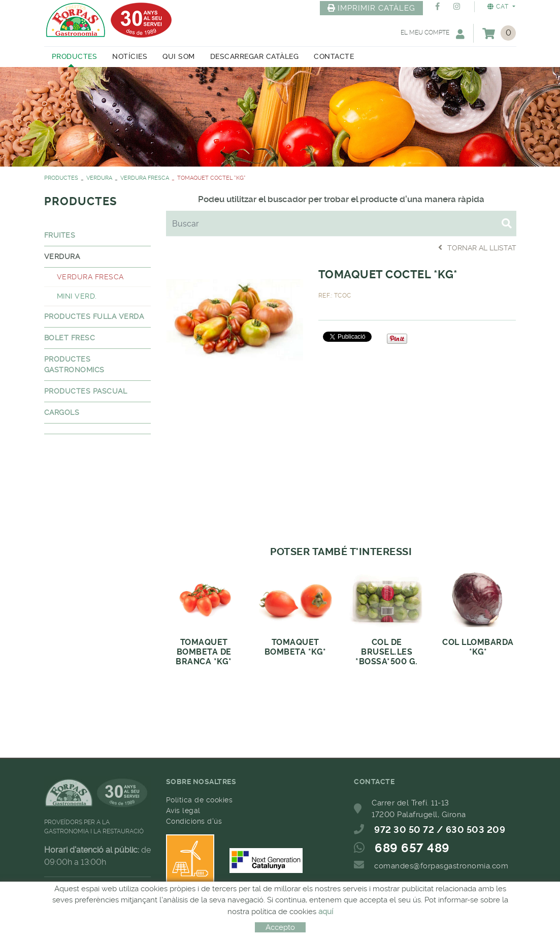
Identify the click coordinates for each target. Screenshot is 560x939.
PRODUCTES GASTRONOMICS (74, 364)
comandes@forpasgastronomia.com (441, 866)
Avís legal (183, 811)
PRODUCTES (61, 178)
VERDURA (99, 178)
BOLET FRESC (70, 338)
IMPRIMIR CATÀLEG (372, 8)
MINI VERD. (77, 296)
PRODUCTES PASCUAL (86, 391)
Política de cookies (200, 800)
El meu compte (433, 34)
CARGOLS (62, 412)
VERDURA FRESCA (145, 178)
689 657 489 (412, 848)
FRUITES (60, 235)
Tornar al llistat (477, 248)
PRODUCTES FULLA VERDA (94, 316)
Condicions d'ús (194, 821)
